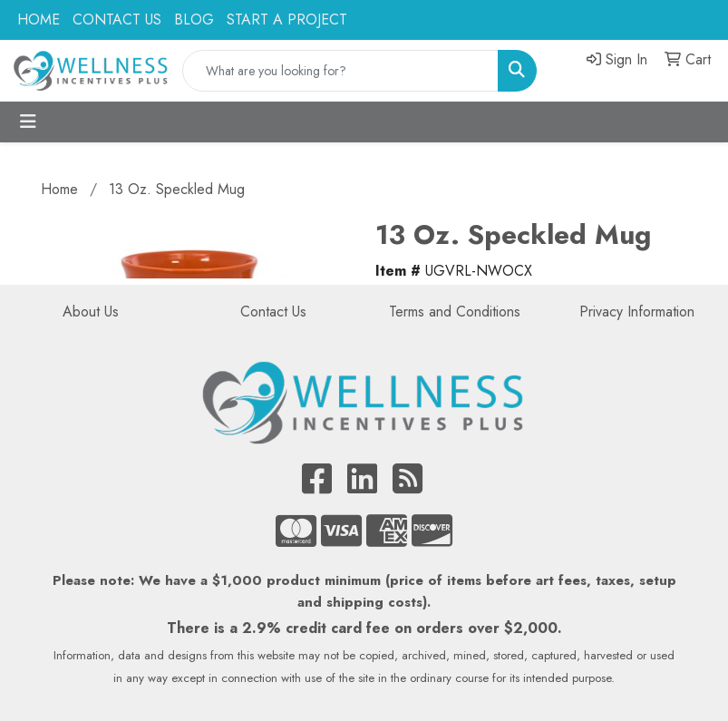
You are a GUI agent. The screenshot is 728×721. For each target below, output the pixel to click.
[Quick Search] (341, 71)
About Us (91, 312)
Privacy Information (637, 312)
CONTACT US (117, 19)
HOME (39, 19)
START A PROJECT (287, 19)
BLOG (194, 19)
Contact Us (273, 312)
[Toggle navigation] (28, 122)
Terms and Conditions (455, 312)
